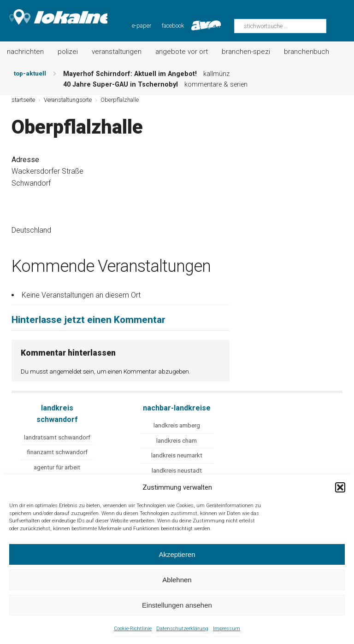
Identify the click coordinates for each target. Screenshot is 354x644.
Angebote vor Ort (182, 52)
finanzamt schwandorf (57, 452)
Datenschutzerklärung (182, 629)
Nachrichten (25, 52)
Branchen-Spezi (246, 52)
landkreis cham (177, 441)
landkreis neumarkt (177, 455)
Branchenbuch (307, 52)
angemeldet (65, 371)
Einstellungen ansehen (177, 605)
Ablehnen (177, 580)
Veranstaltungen (117, 52)
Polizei (68, 52)
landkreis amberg (177, 425)
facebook (173, 26)
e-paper (142, 26)
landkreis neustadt (177, 471)
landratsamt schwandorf (57, 437)
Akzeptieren (177, 554)
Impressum (227, 629)
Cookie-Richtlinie (133, 629)
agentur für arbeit (57, 467)
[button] (340, 487)
